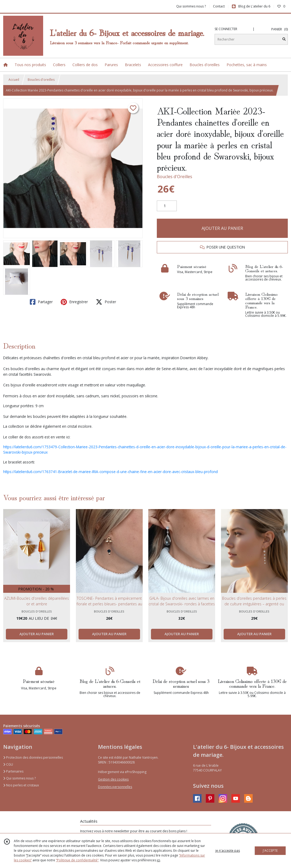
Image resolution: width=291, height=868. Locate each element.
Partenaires (13, 771)
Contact (219, 6)
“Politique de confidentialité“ (77, 860)
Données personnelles (115, 787)
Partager (41, 302)
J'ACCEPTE (270, 851)
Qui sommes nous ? (19, 778)
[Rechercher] (284, 39)
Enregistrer (74, 302)
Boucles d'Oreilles (175, 177)
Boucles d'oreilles (41, 80)
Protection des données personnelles (33, 757)
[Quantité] (167, 206)
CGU (8, 764)
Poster (106, 302)
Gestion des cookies (113, 779)
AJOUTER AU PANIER (222, 228)
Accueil (14, 80)
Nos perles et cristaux (21, 785)
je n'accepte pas (228, 851)
